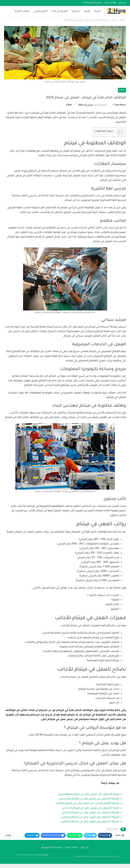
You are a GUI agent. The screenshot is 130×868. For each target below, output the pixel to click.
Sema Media (43, 855)
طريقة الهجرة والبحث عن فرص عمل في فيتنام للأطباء (88, 804)
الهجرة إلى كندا (60, 11)
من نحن (122, 3)
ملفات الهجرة (22, 11)
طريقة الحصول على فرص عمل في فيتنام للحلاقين (90, 822)
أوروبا (87, 11)
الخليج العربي (40, 11)
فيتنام (122, 90)
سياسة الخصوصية (93, 3)
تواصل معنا (110, 3)
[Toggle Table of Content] (119, 132)
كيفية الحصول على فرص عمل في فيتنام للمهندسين (89, 794)
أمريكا (97, 11)
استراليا (76, 11)
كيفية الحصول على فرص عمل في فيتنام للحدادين (91, 808)
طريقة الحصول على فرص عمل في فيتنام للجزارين (90, 817)
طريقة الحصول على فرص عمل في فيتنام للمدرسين (89, 799)
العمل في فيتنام (112, 829)
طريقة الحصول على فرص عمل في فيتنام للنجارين (90, 813)
